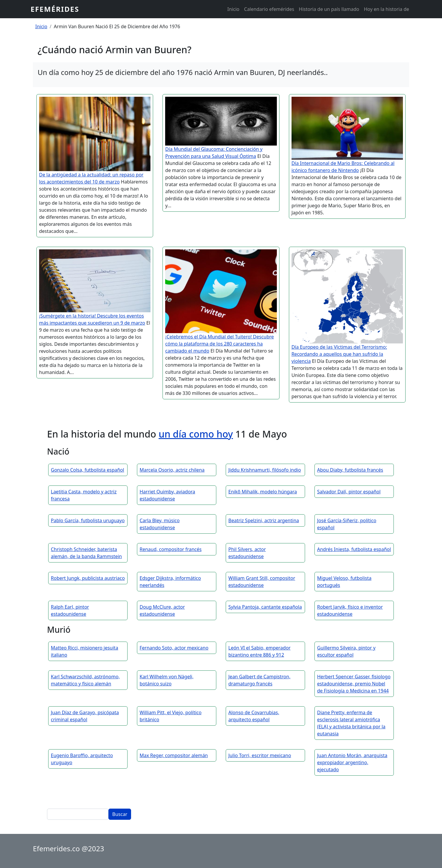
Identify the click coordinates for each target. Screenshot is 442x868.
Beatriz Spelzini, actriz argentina (264, 520)
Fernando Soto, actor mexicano (174, 648)
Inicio (233, 9)
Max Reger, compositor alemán (174, 755)
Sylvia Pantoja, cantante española (265, 607)
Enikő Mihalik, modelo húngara (263, 492)
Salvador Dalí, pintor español (349, 492)
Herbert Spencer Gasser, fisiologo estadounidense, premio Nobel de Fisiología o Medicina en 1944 (354, 684)
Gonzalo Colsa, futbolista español (87, 470)
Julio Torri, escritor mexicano (260, 755)
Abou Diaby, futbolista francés (350, 470)
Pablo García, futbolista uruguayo (88, 520)
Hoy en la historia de (386, 9)
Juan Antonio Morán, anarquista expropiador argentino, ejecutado (352, 762)
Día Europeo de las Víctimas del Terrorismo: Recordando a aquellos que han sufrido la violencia (339, 354)
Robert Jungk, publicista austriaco (88, 578)
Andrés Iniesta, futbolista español (354, 549)
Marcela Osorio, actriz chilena (172, 470)
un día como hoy (196, 434)
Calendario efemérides (269, 9)
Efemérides (55, 9)
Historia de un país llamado (329, 9)
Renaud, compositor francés (171, 549)
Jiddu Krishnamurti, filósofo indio (265, 470)
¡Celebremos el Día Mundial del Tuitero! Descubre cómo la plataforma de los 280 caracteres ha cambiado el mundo (220, 344)
